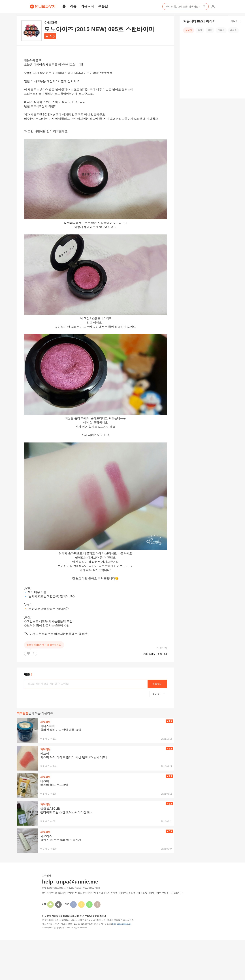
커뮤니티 (87, 6)
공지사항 (74, 916)
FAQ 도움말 (85, 916)
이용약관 (46, 916)
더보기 (237, 22)
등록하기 (157, 684)
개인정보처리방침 (60, 916)
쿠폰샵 (103, 6)
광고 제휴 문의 (99, 916)
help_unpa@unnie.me (122, 924)
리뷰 (73, 6)
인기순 (159, 694)
